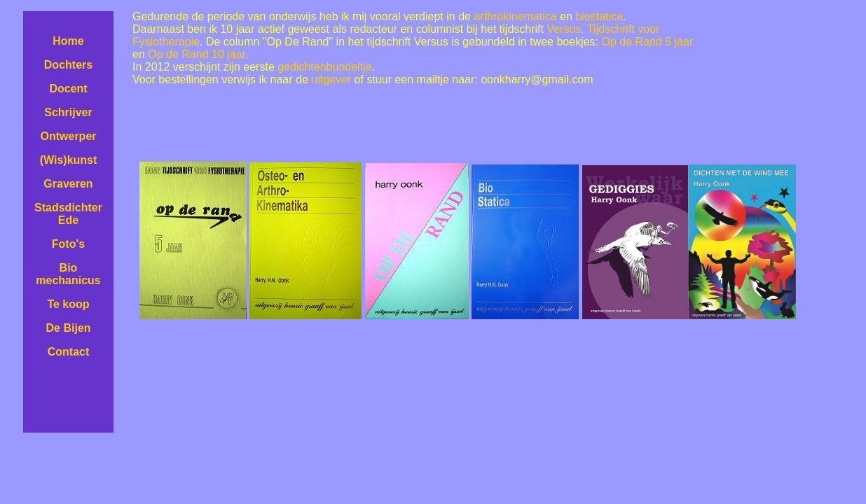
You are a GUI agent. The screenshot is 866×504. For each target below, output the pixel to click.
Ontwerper (68, 136)
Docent (68, 89)
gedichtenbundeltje (324, 67)
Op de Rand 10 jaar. (198, 54)
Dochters (68, 65)
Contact (69, 352)
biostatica (599, 16)
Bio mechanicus (68, 274)
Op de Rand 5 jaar (647, 42)
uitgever (331, 79)
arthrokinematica (515, 16)
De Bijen (68, 328)
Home (68, 41)
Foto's (68, 244)
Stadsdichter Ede (68, 214)
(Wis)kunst (69, 160)
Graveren (68, 184)
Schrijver (68, 112)
